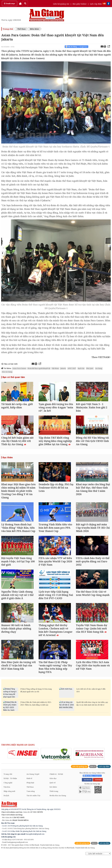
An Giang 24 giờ (33, 786)
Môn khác (35, 29)
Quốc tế (52, 795)
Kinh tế (29, 790)
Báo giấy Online (80, 4)
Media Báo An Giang (58, 808)
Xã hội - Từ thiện (10, 790)
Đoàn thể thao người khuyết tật (39, 368)
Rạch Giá (81, 368)
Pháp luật (30, 795)
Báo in (93, 779)
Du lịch (6, 808)
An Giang (99, 368)
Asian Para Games (19, 368)
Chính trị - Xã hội (56, 786)
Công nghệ (8, 795)
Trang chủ (8, 29)
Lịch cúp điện (96, 4)
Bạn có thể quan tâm (13, 377)
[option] (23, 765)
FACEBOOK (87, 792)
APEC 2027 (72, 368)
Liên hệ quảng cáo (61, 4)
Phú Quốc (90, 368)
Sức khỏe (53, 799)
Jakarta (63, 368)
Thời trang (54, 803)
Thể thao (22, 29)
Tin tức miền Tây (33, 808)
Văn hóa (7, 799)
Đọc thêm (8, 460)
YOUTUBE (98, 792)
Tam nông (31, 803)
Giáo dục (53, 790)
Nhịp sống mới (9, 803)
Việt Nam (55, 368)
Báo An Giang (7, 372)
